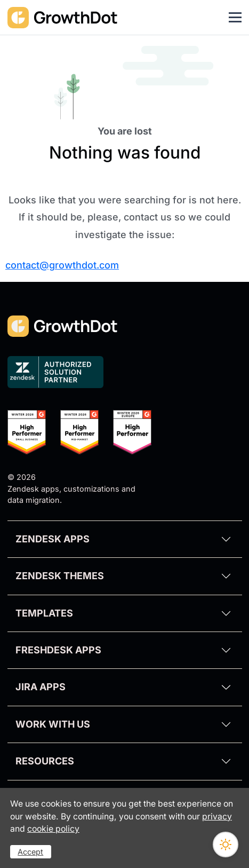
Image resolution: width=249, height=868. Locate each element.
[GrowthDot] (63, 17)
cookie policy (53, 829)
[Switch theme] (226, 845)
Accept (30, 852)
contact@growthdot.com (62, 265)
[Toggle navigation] (235, 18)
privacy (217, 816)
